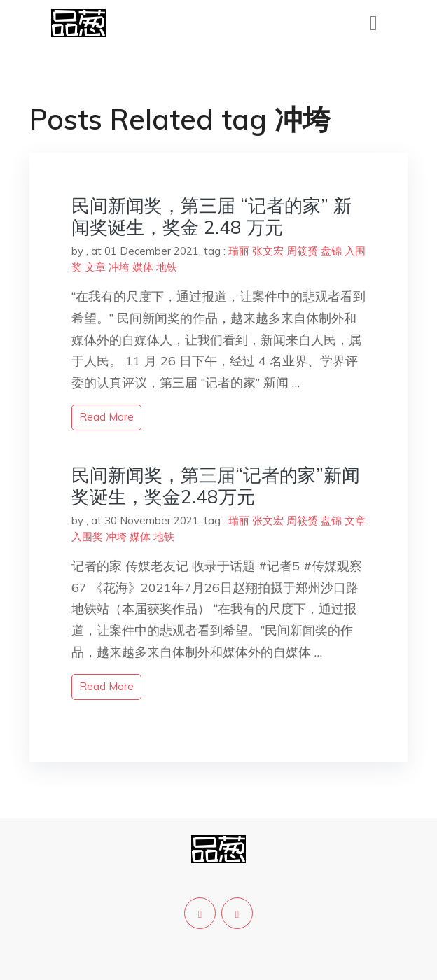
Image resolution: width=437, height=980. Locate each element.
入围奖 (87, 537)
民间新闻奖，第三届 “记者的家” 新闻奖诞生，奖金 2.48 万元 (211, 216)
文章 (95, 267)
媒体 (143, 267)
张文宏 (268, 251)
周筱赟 (302, 251)
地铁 (167, 267)
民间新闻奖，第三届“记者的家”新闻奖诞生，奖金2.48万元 (216, 486)
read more (106, 417)
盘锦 (331, 251)
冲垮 (119, 267)
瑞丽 (239, 251)
